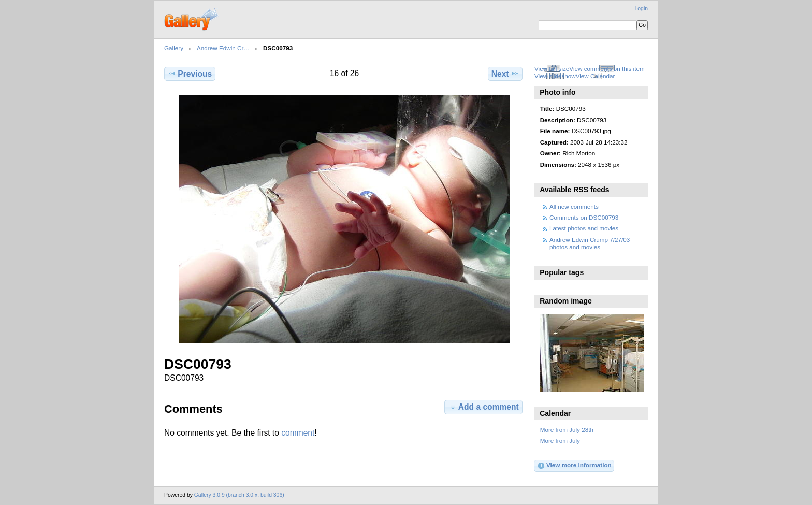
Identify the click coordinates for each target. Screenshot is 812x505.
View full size (552, 69)
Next (505, 74)
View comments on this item (607, 69)
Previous (190, 74)
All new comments (574, 206)
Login (641, 9)
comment (298, 433)
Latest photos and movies (584, 228)
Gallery (174, 48)
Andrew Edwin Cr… (223, 48)
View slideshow (555, 76)
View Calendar (596, 76)
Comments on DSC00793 (584, 217)
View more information (574, 466)
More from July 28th (567, 430)
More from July (560, 441)
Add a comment (484, 407)
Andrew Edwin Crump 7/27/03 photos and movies (590, 243)
